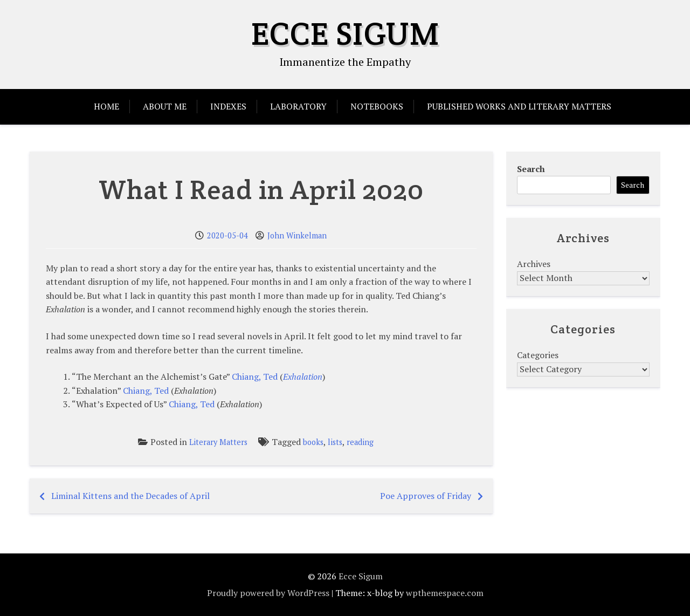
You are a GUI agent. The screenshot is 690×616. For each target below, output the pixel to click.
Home (106, 106)
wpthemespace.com (445, 593)
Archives (534, 264)
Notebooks (377, 106)
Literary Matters (218, 442)
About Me (165, 106)
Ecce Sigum (345, 33)
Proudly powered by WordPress (268, 593)
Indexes (228, 106)
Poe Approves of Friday (426, 496)
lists (335, 442)
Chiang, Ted (255, 377)
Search (531, 169)
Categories (538, 355)
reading (360, 442)
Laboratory (298, 106)
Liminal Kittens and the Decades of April (130, 496)
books (313, 442)
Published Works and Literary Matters (519, 106)
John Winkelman (297, 235)
